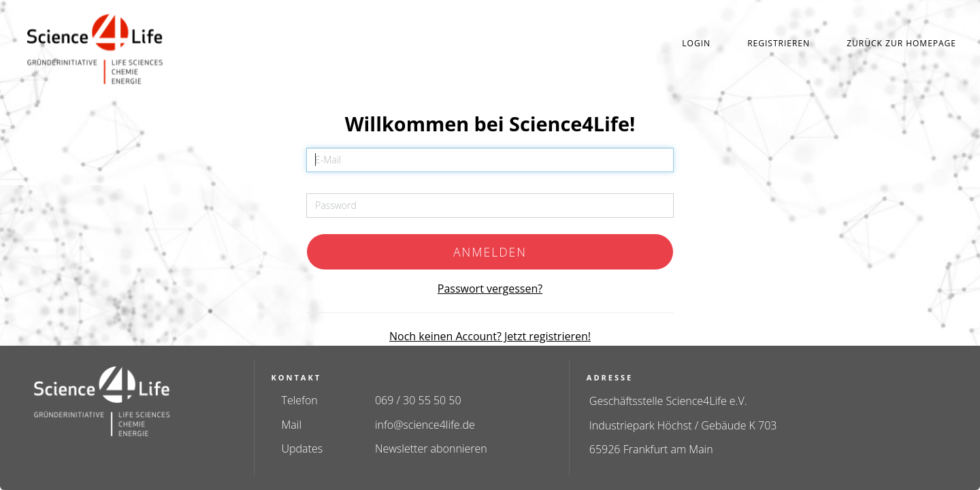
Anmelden (490, 252)
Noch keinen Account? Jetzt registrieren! (490, 336)
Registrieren (779, 43)
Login (696, 43)
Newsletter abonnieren (431, 448)
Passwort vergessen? (490, 289)
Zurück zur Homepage (901, 43)
